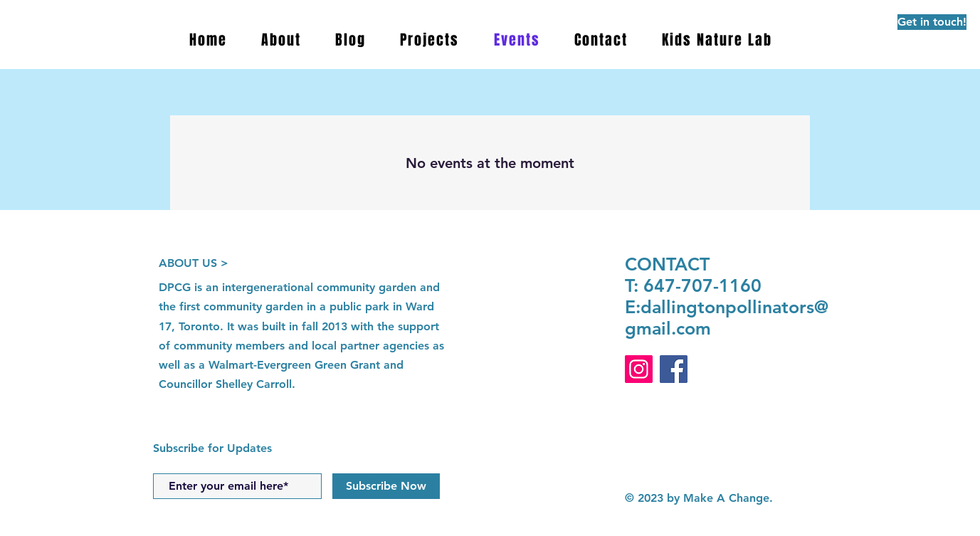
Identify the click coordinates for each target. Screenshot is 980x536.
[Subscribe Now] (386, 486)
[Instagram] (639, 369)
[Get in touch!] (932, 22)
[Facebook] (674, 369)
